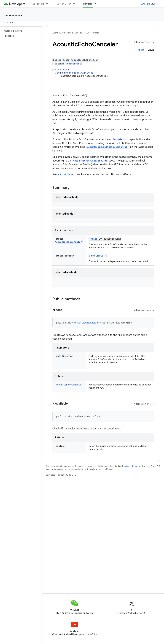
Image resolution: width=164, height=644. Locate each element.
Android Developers (62, 33)
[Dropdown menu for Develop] (97, 4)
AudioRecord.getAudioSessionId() (108, 147)
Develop (78, 33)
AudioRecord (120, 139)
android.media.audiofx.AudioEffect (75, 73)
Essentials (39, 4)
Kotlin (141, 50)
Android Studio (150, 4)
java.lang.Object (61, 70)
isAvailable (96, 256)
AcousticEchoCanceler (68, 242)
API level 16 (148, 42)
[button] (20, 36)
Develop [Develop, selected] (88, 4)
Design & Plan (64, 4)
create (93, 239)
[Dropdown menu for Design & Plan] (75, 4)
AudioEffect (73, 64)
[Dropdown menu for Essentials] (48, 4)
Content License (133, 466)
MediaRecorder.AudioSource (90, 161)
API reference (13, 15)
